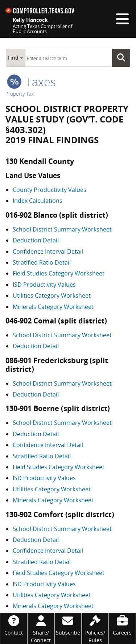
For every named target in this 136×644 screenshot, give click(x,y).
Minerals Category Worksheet (53, 307)
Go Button (123, 58)
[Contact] (14, 625)
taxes (31, 82)
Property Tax (20, 94)
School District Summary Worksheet (62, 229)
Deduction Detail (36, 240)
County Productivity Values (50, 190)
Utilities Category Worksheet (52, 295)
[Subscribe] (68, 625)
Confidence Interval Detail (48, 251)
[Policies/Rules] (95, 628)
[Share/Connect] (41, 628)
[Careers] (122, 625)
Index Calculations (38, 201)
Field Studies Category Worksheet (59, 273)
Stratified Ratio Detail (42, 262)
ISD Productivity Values (44, 285)
